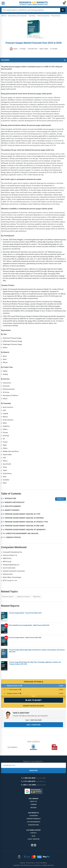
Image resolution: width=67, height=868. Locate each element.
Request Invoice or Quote (33, 706)
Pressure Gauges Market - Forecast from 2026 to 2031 (25, 613)
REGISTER (34, 771)
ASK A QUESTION (34, 725)
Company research (33, 819)
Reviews (33, 808)
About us (33, 801)
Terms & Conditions (41, 863)
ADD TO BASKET (33, 700)
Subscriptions (33, 825)
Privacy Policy (30, 863)
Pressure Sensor (8, 597)
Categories (33, 816)
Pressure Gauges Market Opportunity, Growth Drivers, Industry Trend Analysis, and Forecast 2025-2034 (37, 651)
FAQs (33, 836)
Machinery (37, 597)
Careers (33, 804)
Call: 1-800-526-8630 (33, 720)
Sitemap (22, 863)
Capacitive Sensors (23, 597)
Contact (33, 833)
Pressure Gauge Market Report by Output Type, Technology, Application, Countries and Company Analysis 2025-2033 (35, 663)
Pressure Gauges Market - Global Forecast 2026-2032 (25, 638)
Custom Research (33, 822)
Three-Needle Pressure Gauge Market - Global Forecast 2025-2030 (29, 625)
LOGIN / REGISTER (33, 839)
